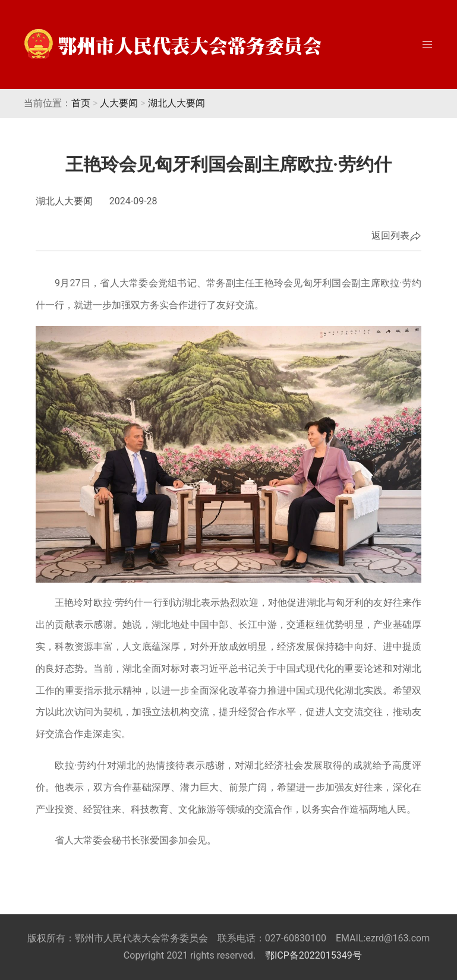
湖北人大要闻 (177, 103)
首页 (81, 103)
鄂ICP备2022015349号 (313, 955)
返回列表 (396, 236)
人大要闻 (119, 103)
